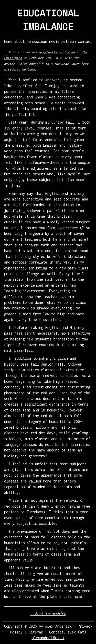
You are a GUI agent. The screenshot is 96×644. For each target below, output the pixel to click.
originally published (57, 52)
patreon (69, 41)
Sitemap (36, 632)
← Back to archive (48, 614)
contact (85, 41)
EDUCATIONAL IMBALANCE (48, 20)
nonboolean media (43, 41)
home (8, 41)
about (19, 41)
